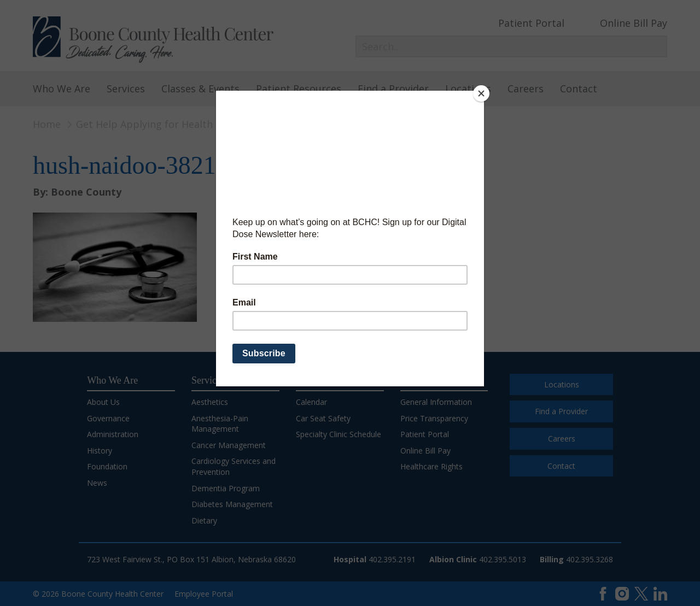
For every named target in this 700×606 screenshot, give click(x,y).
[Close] (481, 93)
